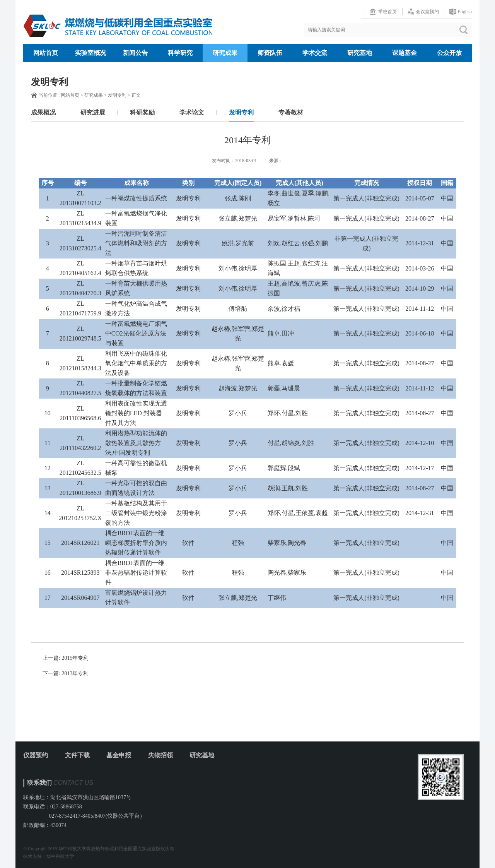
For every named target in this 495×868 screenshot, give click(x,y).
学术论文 (192, 112)
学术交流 (315, 53)
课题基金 (405, 53)
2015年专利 (75, 658)
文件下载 (77, 755)
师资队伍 (270, 53)
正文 (136, 95)
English (465, 12)
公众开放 (449, 53)
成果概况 (43, 112)
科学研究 (180, 53)
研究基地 (360, 53)
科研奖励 (142, 112)
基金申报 (119, 755)
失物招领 (160, 755)
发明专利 (117, 95)
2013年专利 (75, 674)
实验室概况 (90, 53)
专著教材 (291, 112)
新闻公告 (135, 53)
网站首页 (46, 53)
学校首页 (387, 12)
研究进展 (93, 112)
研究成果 (225, 53)
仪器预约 (36, 755)
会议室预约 (427, 12)
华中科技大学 (60, 856)
